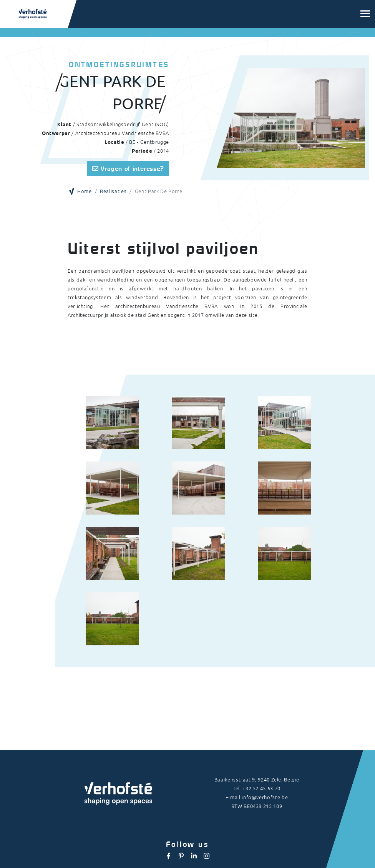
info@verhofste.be (265, 797)
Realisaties (113, 191)
